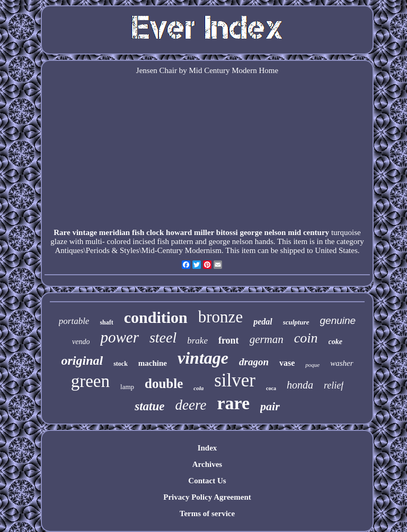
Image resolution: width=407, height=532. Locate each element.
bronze (220, 317)
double (164, 384)
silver (235, 380)
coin (306, 338)
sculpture (296, 322)
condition (156, 317)
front (229, 340)
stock (121, 364)
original (82, 360)
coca (271, 388)
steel (163, 337)
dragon (254, 362)
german (267, 339)
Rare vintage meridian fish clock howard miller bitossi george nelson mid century (191, 232)
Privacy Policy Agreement (207, 497)
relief (334, 385)
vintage (203, 358)
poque (312, 365)
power (120, 337)
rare (233, 403)
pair (270, 406)
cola (198, 388)
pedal (263, 322)
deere (191, 405)
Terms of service (207, 513)
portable (74, 321)
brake (197, 341)
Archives (207, 464)
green (90, 381)
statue (149, 406)
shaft (106, 322)
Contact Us (207, 481)
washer (342, 363)
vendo (81, 342)
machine (153, 363)
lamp (127, 387)
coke (335, 342)
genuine (338, 321)
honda (300, 385)
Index (207, 448)
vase (287, 363)
